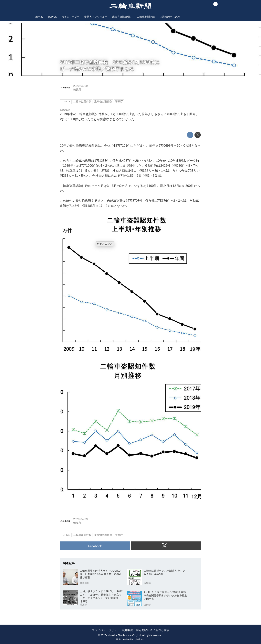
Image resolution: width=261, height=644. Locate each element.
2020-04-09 (80, 86)
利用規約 (128, 630)
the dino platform (135, 639)
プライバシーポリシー (106, 630)
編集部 (77, 89)
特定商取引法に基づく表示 (152, 630)
